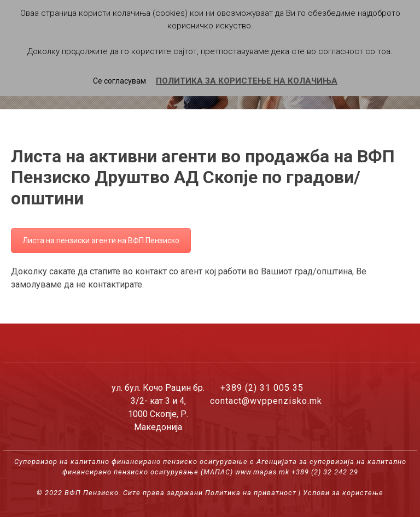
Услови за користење (343, 493)
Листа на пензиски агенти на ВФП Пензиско (101, 240)
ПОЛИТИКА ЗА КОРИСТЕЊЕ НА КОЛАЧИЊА (247, 81)
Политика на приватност (251, 493)
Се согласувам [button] (119, 81)
